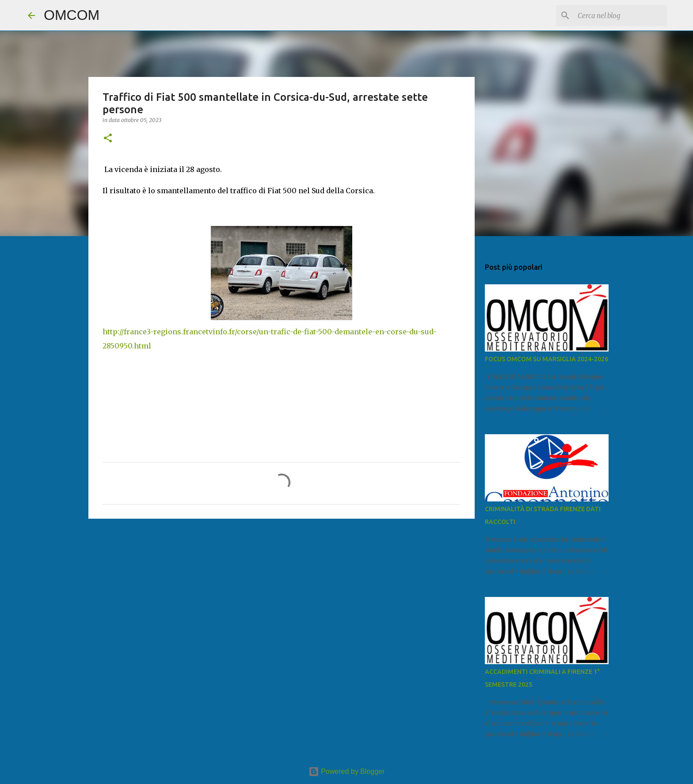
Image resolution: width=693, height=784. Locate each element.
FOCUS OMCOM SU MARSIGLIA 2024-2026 (546, 359)
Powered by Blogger (347, 771)
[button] (108, 139)
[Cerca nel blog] (621, 15)
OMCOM (72, 15)
